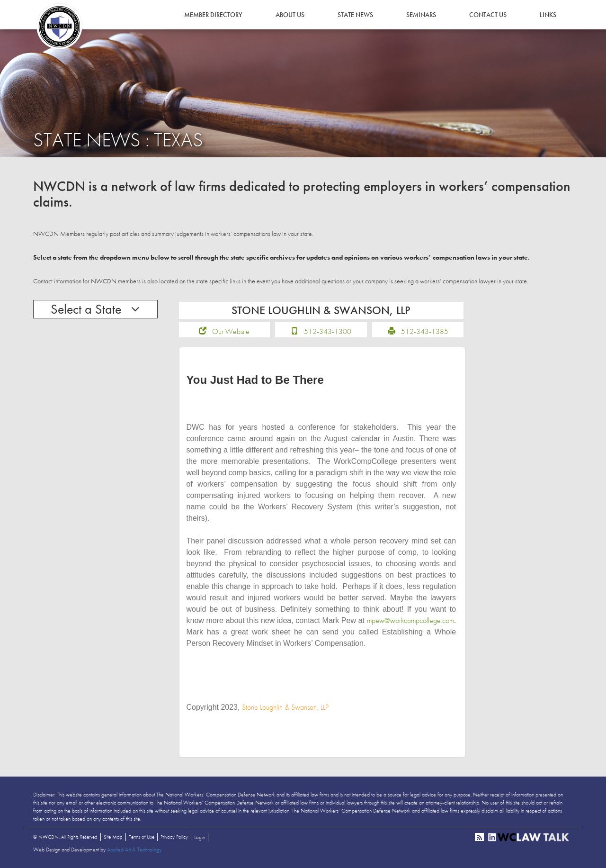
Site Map (113, 837)
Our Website (231, 331)
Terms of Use (142, 837)
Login (200, 837)
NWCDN (59, 27)
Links (548, 15)
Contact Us (488, 15)
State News (355, 15)
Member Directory (213, 15)
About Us (290, 15)
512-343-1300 (328, 331)
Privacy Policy (174, 837)
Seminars (421, 15)
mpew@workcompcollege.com (410, 620)
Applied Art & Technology (134, 850)
